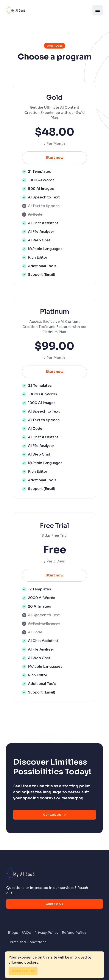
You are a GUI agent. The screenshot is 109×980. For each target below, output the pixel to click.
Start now (54, 158)
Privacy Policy (46, 933)
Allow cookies (23, 971)
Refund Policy (74, 933)
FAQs (26, 933)
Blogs (13, 933)
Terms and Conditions (27, 942)
